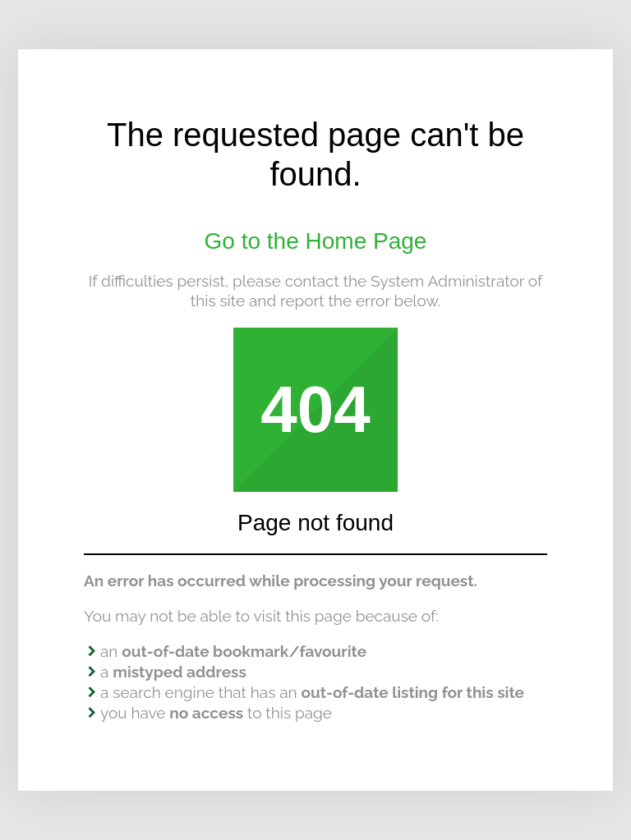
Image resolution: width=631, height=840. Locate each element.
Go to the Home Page (316, 241)
